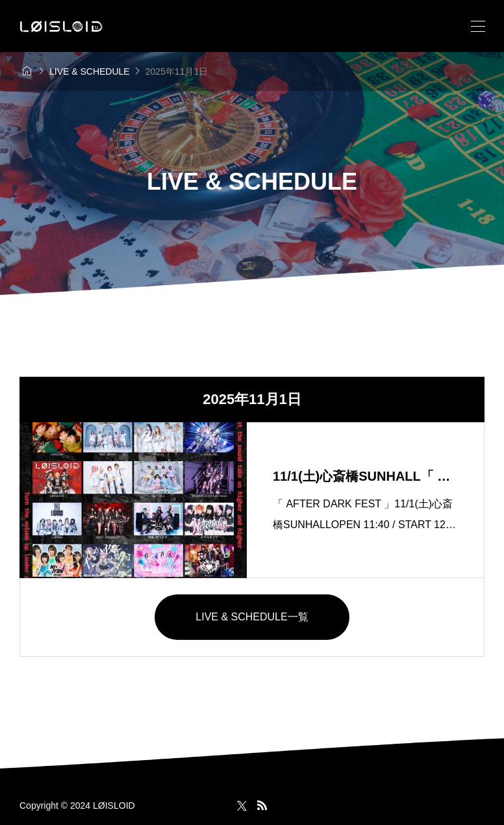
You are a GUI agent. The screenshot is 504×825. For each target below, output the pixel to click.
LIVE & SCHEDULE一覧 (252, 617)
